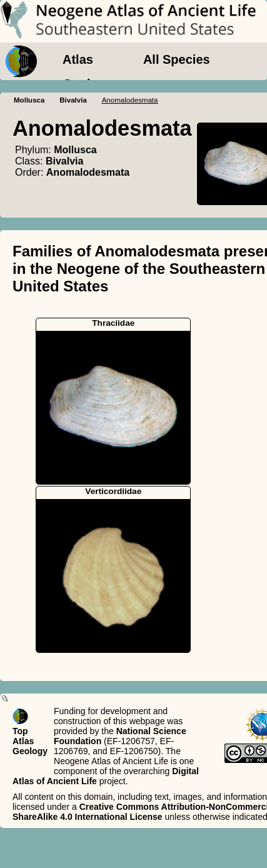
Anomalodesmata (88, 172)
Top (20, 731)
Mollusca (29, 100)
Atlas (78, 59)
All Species (177, 59)
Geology (88, 84)
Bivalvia (73, 100)
